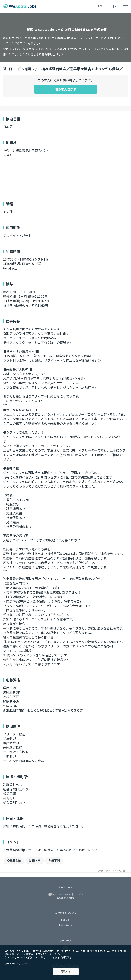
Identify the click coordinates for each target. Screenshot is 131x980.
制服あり (35, 861)
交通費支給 (14, 861)
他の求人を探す (66, 89)
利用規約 (66, 920)
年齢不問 (54, 861)
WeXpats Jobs (65, 896)
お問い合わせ (66, 925)
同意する (66, 971)
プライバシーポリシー (16, 963)
